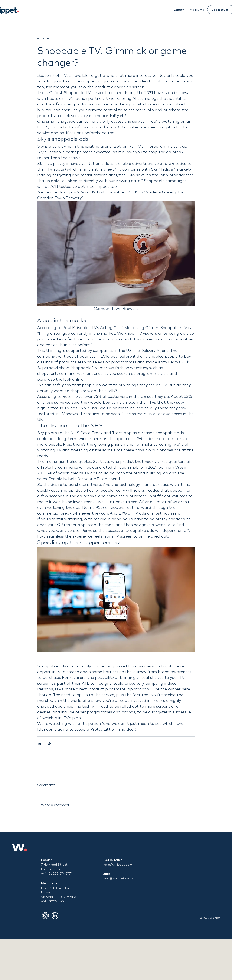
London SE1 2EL (53, 869)
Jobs (107, 874)
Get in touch (113, 860)
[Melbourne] (197, 9)
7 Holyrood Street (54, 865)
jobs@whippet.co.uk (118, 878)
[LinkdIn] (55, 916)
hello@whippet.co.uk (118, 865)
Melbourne (49, 883)
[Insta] (45, 916)
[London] (179, 9)
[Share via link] (50, 743)
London (47, 860)
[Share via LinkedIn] (39, 743)
